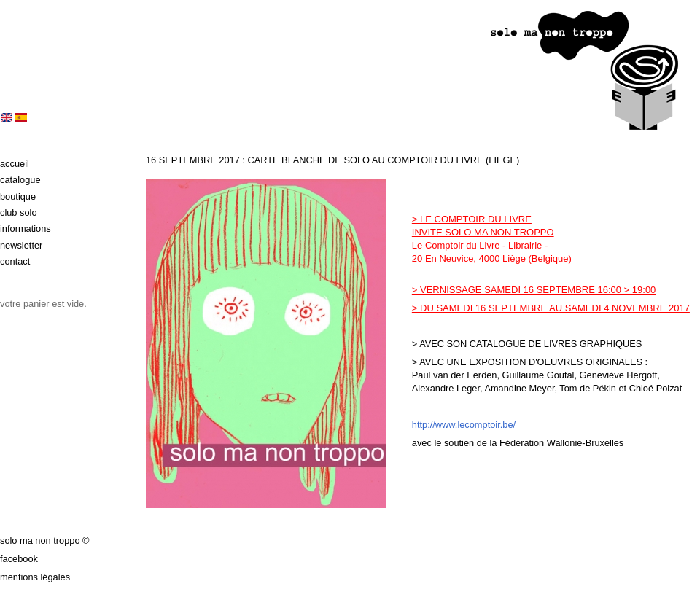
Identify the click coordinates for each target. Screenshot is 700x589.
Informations (26, 229)
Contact (15, 261)
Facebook (19, 559)
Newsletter (21, 245)
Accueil (15, 164)
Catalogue (20, 180)
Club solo (19, 212)
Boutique (18, 196)
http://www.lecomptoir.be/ (464, 425)
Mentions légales (35, 577)
